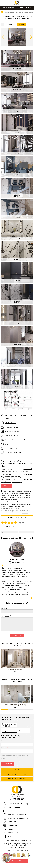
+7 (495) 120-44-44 (8, 726)
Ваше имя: (5, 608)
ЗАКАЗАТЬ (7, 486)
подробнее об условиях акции (12, 477)
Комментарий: (6, 616)
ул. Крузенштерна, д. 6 (15, 669)
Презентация (12, 825)
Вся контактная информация (18, 818)
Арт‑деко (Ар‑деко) (16, 453)
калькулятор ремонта (17, 774)
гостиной (25, 513)
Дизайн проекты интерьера (10, 532)
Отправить (17, 635)
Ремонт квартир (25, 8)
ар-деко (27, 504)
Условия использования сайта (17, 850)
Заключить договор (17, 861)
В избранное (10, 527)
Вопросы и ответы (14, 833)
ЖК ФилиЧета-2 (10, 423)
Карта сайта (12, 836)
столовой (4, 515)
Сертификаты (12, 822)
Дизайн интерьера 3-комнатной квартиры (16, 491)
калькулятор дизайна (17, 779)
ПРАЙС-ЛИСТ (17, 770)
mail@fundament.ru (9, 732)
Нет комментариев (12, 448)
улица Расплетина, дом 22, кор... (15, 705)
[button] (31, 37)
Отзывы (10, 829)
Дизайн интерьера (8, 8)
